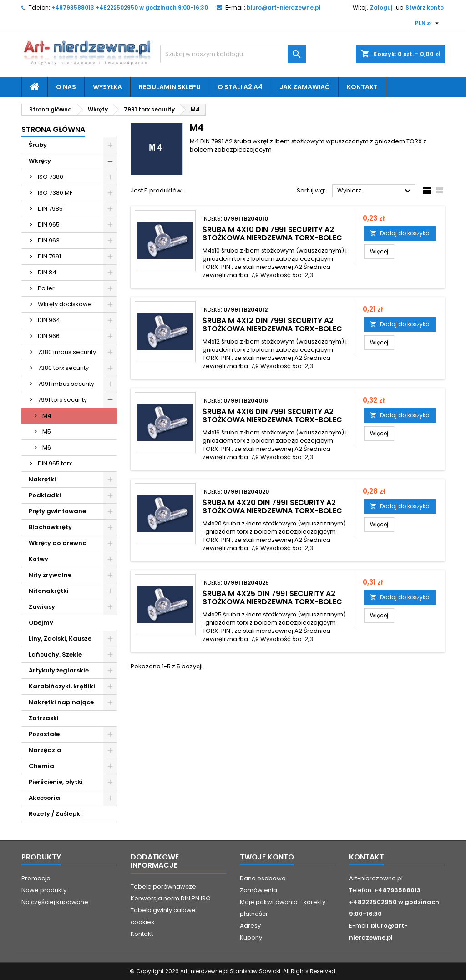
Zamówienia (258, 890)
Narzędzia (45, 750)
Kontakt (362, 87)
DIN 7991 (49, 256)
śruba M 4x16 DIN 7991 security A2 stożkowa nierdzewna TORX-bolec (272, 416)
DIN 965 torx (55, 463)
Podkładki (45, 495)
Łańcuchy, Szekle (55, 654)
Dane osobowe (263, 878)
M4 (47, 416)
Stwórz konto (425, 8)
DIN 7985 (50, 209)
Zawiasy (42, 607)
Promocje (36, 878)
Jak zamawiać (305, 87)
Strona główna (53, 129)
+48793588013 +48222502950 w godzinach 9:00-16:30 (130, 8)
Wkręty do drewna (58, 543)
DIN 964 (49, 320)
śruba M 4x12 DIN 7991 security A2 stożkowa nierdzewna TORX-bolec (272, 325)
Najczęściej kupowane (55, 902)
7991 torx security (62, 400)
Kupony (251, 937)
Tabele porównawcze (163, 887)
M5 (47, 432)
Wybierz (375, 191)
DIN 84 (47, 272)
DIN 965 (49, 225)
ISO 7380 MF (55, 193)
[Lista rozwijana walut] (428, 23)
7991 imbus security (66, 384)
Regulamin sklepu (170, 87)
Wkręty (40, 161)
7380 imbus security (67, 352)
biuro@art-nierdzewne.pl (284, 8)
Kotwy (38, 559)
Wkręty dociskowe (65, 304)
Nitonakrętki (49, 591)
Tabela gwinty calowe (163, 910)
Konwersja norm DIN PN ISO (171, 898)
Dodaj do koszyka (400, 233)
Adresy (250, 926)
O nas (66, 87)
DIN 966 (49, 336)
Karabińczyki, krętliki (62, 686)
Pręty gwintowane (57, 511)
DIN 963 (49, 240)
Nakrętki (42, 479)
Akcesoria (44, 798)
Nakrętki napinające (61, 702)
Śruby (38, 145)
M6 (47, 447)
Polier (46, 288)
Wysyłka (107, 87)
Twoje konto (267, 857)
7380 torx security (63, 368)
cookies (142, 922)
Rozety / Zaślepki (55, 814)
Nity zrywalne (50, 575)
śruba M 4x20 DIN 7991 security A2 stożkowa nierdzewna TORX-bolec (272, 507)
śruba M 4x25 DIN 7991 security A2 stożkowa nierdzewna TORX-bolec (272, 598)
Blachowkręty (50, 527)
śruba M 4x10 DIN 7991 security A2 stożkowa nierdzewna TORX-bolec (272, 234)
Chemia (41, 766)
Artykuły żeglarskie (59, 670)
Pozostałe (44, 734)
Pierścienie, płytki (56, 782)
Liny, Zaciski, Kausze (60, 639)
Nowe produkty (44, 890)
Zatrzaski (44, 718)
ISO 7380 (51, 177)
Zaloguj (381, 8)
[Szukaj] (233, 54)
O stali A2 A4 (240, 87)
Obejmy (41, 623)
